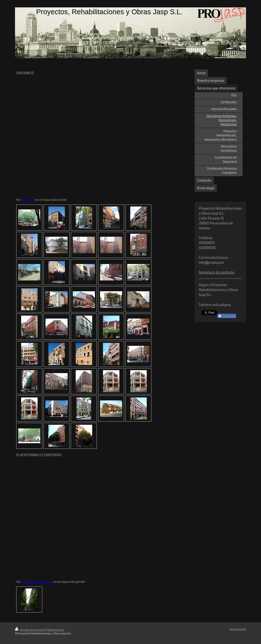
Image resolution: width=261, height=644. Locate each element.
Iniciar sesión (238, 629)
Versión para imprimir (31, 630)
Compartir (227, 316)
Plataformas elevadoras (37, 582)
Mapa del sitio (56, 630)
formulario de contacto (217, 272)
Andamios (28, 200)
